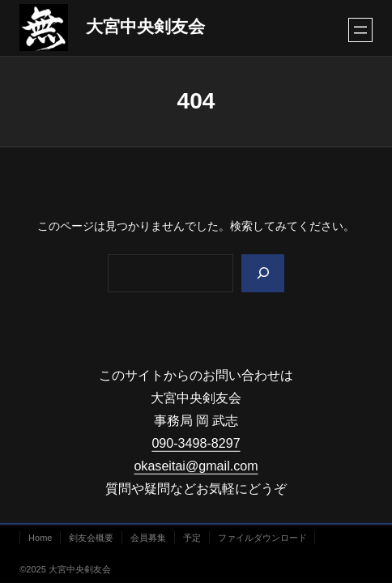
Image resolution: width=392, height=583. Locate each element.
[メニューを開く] (360, 30)
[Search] (263, 273)
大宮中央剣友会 (145, 27)
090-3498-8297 (196, 443)
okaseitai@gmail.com (196, 466)
